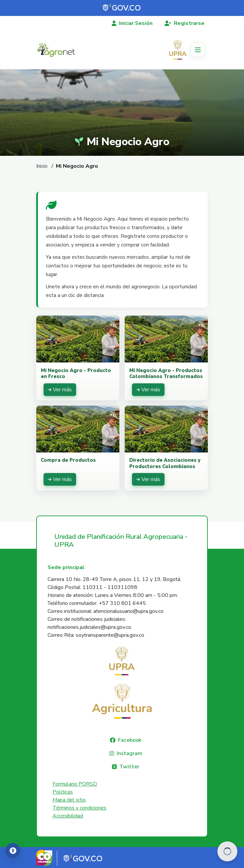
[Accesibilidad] (13, 851)
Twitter (129, 767)
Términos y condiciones (79, 808)
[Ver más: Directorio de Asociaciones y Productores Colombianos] (148, 479)
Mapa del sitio (69, 800)
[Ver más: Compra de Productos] (60, 479)
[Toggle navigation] (198, 50)
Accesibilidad (68, 816)
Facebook (130, 740)
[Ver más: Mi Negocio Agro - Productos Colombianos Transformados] (148, 390)
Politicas (63, 792)
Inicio (42, 166)
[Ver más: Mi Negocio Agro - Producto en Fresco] (60, 390)
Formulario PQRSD (75, 784)
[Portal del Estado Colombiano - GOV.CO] (122, 8)
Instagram (129, 753)
